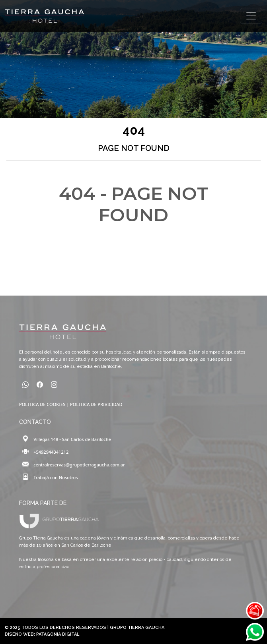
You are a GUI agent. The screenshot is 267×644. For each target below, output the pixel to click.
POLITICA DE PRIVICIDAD (96, 404)
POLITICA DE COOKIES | (45, 404)
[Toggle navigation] (251, 16)
